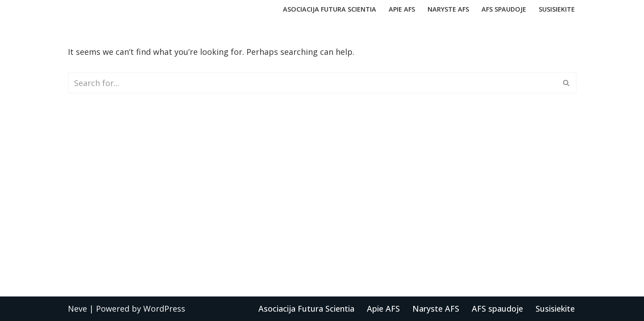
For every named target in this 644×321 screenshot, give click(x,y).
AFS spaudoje (504, 9)
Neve (77, 309)
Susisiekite (557, 9)
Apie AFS (402, 9)
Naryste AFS (448, 9)
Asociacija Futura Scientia (330, 9)
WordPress (164, 309)
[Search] (312, 83)
